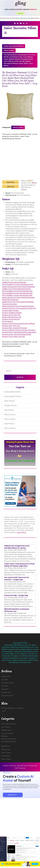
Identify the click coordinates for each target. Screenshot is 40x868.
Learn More (21, 532)
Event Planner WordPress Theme (19, 766)
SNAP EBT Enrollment (10, 300)
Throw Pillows (10, 428)
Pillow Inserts (10, 419)
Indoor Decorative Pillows (20, 28)
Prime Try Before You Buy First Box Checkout (19, 330)
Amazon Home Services (11, 319)
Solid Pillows (9, 424)
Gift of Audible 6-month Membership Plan (17, 293)
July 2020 (5, 686)
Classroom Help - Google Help (16, 595)
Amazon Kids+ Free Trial (11, 326)
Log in (4, 711)
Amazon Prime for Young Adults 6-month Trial (19, 308)
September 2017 (7, 696)
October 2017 (6, 692)
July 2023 (5, 680)
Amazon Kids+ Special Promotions (15, 328)
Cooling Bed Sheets (12, 392)
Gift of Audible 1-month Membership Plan (17, 295)
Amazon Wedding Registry (12, 313)
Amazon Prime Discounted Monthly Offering (18, 324)
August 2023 (6, 676)
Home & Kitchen (7, 733)
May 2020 (5, 689)
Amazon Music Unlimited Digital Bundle (17, 334)
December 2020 (7, 683)
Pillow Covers (9, 50)
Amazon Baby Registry (11, 311)
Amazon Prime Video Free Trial (13, 337)
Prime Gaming (7, 321)
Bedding (4, 736)
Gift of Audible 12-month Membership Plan (18, 284)
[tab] (5, 33)
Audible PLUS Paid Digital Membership (16, 289)
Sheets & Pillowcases (9, 739)
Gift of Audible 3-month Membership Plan (17, 291)
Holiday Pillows (10, 405)
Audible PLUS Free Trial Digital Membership (18, 302)
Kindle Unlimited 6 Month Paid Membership (18, 306)
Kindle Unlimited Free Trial (12, 317)
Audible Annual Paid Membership (14, 282)
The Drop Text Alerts (9, 304)
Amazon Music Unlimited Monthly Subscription (19, 332)
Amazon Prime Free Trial (11, 315)
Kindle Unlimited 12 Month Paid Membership (18, 297)
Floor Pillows (9, 401)
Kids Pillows (9, 410)
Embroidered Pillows (13, 396)
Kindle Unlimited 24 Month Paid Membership (18, 287)
